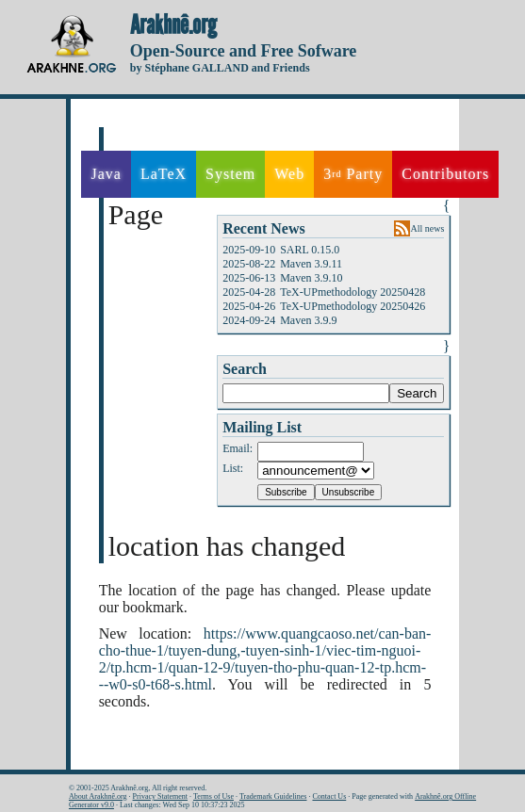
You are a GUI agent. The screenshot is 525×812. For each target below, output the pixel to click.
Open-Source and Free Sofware (244, 51)
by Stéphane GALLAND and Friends (220, 68)
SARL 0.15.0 (310, 250)
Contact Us (329, 796)
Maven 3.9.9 (308, 320)
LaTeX (164, 174)
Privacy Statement (160, 796)
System (230, 174)
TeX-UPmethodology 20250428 (353, 292)
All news (428, 228)
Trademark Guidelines (273, 796)
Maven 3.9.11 (311, 264)
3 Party (353, 174)
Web (289, 174)
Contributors (445, 174)
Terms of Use (213, 796)
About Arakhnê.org (98, 796)
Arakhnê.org (173, 25)
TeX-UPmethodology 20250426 (353, 306)
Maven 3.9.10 (311, 278)
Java (106, 174)
